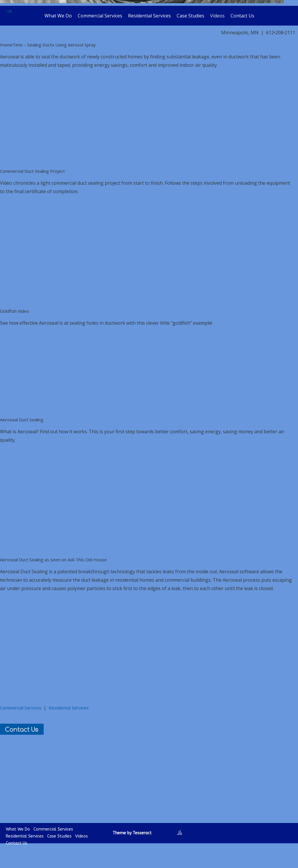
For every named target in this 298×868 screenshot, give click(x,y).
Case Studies (190, 16)
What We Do (58, 16)
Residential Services (149, 16)
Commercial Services (100, 16)
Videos (217, 16)
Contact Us (242, 16)
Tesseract (142, 833)
